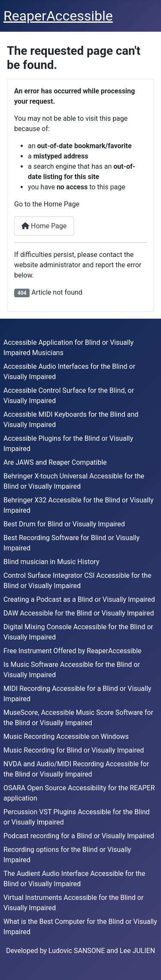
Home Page (44, 226)
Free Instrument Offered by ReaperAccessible (72, 651)
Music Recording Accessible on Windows (66, 736)
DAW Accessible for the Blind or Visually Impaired (79, 613)
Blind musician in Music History (51, 562)
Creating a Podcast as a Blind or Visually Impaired (79, 599)
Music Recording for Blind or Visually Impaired (74, 750)
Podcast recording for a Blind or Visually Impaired (79, 836)
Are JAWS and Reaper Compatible (55, 462)
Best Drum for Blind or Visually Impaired (64, 524)
